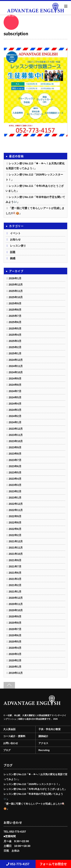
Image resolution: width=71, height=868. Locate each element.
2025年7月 (15, 316)
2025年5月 (15, 329)
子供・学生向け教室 (50, 729)
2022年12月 (16, 504)
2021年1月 (15, 592)
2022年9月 (15, 516)
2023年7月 (15, 460)
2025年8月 (15, 310)
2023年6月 (15, 466)
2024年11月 (16, 366)
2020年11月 (16, 604)
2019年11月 (16, 673)
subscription (16, 33)
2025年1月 (15, 353)
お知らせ (15, 239)
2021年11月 (16, 548)
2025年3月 (15, 341)
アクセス (43, 743)
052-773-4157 (18, 864)
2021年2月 (15, 585)
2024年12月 (16, 360)
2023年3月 (15, 485)
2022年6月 (15, 529)
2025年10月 (16, 297)
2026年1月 (15, 278)
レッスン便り (18, 246)
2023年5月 (15, 472)
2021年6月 (15, 573)
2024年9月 (15, 379)
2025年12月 (16, 285)
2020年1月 (15, 667)
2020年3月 (15, 654)
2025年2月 (15, 347)
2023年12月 (16, 429)
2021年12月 (16, 541)
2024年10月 (16, 372)
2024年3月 (15, 410)
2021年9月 (15, 560)
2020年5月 (15, 642)
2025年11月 (16, 291)
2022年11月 (16, 510)
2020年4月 (15, 648)
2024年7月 (15, 391)
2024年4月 (15, 404)
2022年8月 (15, 522)
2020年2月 (15, 660)
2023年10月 (16, 441)
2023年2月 (15, 491)
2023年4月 (15, 479)
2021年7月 (15, 566)
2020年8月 (15, 623)
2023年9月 (15, 447)
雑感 (13, 258)
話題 (13, 252)
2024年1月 (15, 422)
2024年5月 (15, 397)
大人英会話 (9, 729)
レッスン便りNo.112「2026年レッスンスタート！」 (32, 784)
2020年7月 (15, 629)
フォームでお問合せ (53, 864)
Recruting (44, 750)
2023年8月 (15, 454)
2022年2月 (15, 535)
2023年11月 (16, 435)
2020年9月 (15, 616)
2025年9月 (15, 303)
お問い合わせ (11, 743)
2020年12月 (16, 598)
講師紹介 (43, 736)
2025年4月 (15, 335)
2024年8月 (15, 385)
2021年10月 (16, 554)
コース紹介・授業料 (14, 736)
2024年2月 (15, 416)
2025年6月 (15, 322)
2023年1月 (15, 498)
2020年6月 (15, 635)
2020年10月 (16, 610)
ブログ (7, 750)
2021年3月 (15, 579)
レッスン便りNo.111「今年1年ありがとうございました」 (35, 789)
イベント (15, 233)
